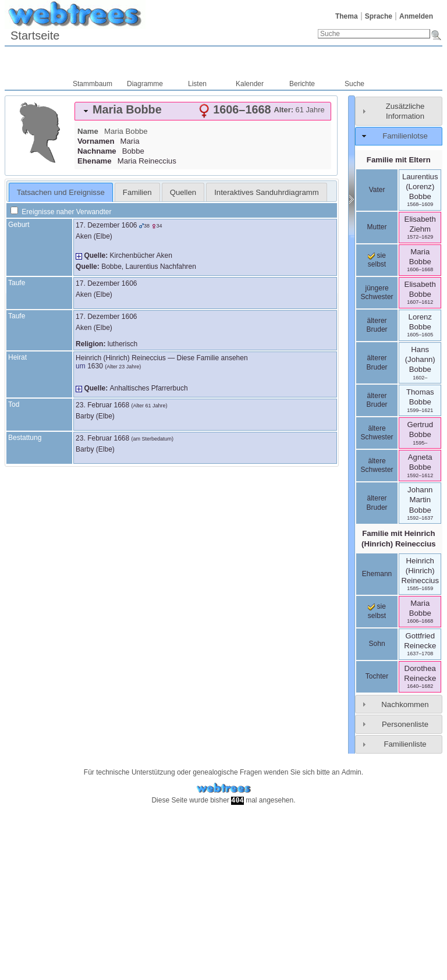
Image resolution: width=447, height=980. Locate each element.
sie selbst (377, 260)
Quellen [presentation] (183, 192)
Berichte (302, 84)
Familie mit (399, 538)
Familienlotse (405, 136)
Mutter (377, 227)
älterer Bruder (377, 325)
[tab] (203, 111)
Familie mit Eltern (399, 160)
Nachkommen (405, 704)
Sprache (379, 16)
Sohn (377, 644)
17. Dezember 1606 (106, 225)
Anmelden (416, 16)
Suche (354, 84)
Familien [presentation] (137, 192)
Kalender (250, 84)
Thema (347, 16)
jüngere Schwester (377, 293)
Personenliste (405, 724)
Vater (377, 190)
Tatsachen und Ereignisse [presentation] (61, 192)
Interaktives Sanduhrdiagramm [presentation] (267, 192)
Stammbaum (93, 84)
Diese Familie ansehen (212, 358)
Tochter (377, 676)
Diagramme (145, 84)
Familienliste (405, 744)
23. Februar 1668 (102, 405)
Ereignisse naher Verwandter (61, 212)
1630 (95, 366)
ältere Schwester (377, 433)
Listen (197, 84)
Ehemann (377, 574)
